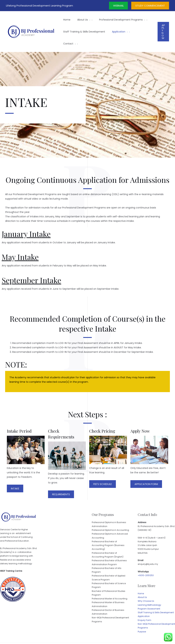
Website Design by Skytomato (151, 637)
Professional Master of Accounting (110, 587)
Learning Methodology (149, 593)
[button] (15, 477)
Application (144, 604)
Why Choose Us (146, 589)
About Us (142, 585)
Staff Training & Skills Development (156, 600)
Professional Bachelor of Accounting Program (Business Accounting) (108, 533)
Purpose (142, 620)
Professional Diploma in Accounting (110, 518)
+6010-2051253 (146, 563)
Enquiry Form (144, 608)
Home (141, 581)
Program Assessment (149, 597)
